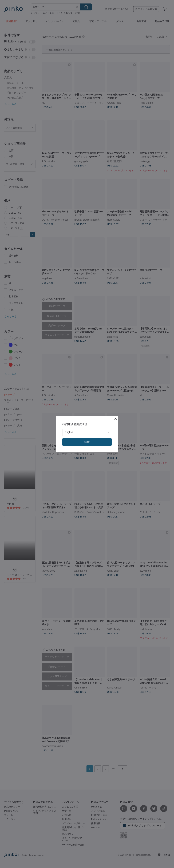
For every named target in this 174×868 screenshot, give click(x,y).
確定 (87, 442)
